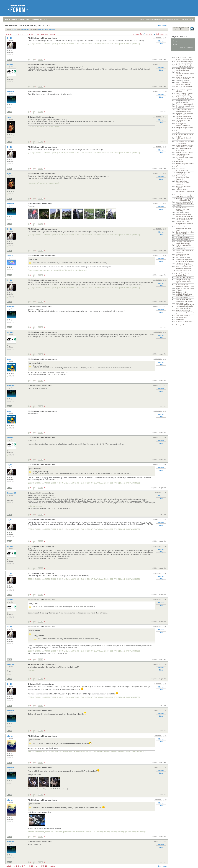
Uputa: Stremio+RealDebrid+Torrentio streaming (185, 74)
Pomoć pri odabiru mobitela (185, 104)
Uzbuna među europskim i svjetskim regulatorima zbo (184, 203)
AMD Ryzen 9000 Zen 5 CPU (183, 139)
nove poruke (176, 19)
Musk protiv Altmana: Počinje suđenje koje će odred (183, 228)
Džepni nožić (180, 236)
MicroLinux (179, 161)
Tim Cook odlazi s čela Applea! (183, 121)
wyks (9, 117)
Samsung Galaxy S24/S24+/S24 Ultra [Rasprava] (182, 183)
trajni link (154, 59)
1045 (42, 34)
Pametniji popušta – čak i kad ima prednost (184, 271)
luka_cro (10, 736)
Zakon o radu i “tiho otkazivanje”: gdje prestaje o (185, 304)
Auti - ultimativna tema (183, 258)
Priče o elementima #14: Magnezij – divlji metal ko (184, 268)
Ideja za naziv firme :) (183, 298)
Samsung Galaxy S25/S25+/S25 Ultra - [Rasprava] (183, 177)
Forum (15, 19)
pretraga (190, 19)
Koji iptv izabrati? (181, 317)
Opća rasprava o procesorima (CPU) (182, 170)
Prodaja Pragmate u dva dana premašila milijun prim (185, 215)
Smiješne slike (180, 249)
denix (9, 359)
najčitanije (167, 19)
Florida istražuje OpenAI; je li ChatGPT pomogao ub (185, 98)
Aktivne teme (178, 54)
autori (184, 19)
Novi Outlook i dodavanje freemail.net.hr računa (184, 295)
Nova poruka (162, 25)
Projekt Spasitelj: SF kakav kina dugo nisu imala (184, 69)
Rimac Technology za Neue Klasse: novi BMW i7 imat (185, 146)
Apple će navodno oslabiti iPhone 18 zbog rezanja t (184, 59)
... (21, 34)
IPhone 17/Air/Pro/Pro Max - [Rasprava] (185, 251)
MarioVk (10, 256)
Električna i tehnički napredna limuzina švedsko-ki (185, 191)
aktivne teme (158, 19)
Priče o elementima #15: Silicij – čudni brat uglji (184, 83)
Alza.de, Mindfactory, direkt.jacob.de (182, 255)
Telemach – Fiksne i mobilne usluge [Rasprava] (184, 264)
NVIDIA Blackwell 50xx (183, 240)
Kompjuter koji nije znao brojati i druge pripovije (183, 242)
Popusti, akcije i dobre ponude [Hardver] (183, 173)
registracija (149, 19)
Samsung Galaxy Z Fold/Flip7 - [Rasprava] (183, 125)
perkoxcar (11, 92)
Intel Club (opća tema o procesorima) (183, 149)
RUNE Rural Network (183, 238)
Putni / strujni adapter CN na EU (184, 132)
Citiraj (161, 43)
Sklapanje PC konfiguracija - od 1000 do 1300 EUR (184, 199)
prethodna (9, 34)
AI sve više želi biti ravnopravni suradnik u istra (185, 285)
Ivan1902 (10, 65)
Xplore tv (179, 206)
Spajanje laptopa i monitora (185, 152)
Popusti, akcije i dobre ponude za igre (183, 155)
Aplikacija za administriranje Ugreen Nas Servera (185, 164)
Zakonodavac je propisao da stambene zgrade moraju (185, 260)
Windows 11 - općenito (183, 315)
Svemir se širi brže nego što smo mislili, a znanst (185, 78)
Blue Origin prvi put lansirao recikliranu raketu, (185, 275)
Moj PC (9, 60)
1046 (47, 34)
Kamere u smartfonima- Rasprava (183, 187)
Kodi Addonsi (180, 319)
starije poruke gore (162, 34)
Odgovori (161, 41)
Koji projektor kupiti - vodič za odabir (184, 159)
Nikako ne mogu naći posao (185, 288)
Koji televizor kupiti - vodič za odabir (184, 87)
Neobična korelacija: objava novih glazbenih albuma (185, 307)
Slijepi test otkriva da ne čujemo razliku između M (184, 117)
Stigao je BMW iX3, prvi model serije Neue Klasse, (184, 300)
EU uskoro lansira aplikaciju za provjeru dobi (185, 142)
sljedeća (52, 34)
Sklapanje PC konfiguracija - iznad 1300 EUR (184, 114)
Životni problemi (181, 325)
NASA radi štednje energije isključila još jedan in (184, 128)
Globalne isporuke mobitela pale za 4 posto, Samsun (185, 219)
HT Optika (179, 290)
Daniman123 (12, 493)
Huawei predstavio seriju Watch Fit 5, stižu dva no (184, 196)
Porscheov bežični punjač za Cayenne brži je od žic (184, 66)
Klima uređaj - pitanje (183, 213)
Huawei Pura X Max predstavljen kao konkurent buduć (184, 223)
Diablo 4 (178, 167)
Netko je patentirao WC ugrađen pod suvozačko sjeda (183, 281)
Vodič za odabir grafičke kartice (183, 246)
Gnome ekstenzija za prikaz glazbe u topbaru (185, 233)
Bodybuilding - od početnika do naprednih (185, 107)
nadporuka (162, 59)
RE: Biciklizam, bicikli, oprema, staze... (42, 38)
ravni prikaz (149, 34)
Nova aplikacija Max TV (183, 277)
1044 (37, 34)
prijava (142, 19)
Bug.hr (8, 19)
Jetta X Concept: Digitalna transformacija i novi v (184, 94)
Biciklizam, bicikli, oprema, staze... (41, 92)
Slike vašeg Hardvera (183, 81)
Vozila (22, 19)
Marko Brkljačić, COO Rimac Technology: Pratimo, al (185, 312)
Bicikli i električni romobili (36, 19)
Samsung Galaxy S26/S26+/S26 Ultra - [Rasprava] (183, 209)
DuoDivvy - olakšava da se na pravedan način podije (184, 62)
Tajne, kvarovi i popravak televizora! (184, 91)
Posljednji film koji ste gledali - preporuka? (183, 101)
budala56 (10, 665)
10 (32, 34)
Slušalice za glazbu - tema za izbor (184, 135)
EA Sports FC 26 (181, 292)
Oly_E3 (10, 38)
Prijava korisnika (179, 36)
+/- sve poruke (137, 34)
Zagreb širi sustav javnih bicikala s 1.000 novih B (184, 110)
